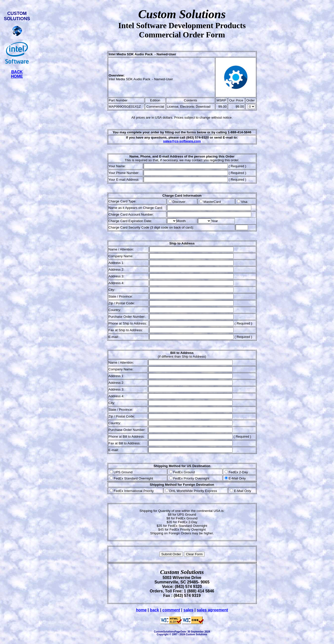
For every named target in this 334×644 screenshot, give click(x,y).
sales (188, 610)
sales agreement (212, 610)
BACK (17, 72)
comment (171, 610)
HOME (17, 76)
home (141, 610)
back (154, 610)
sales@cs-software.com (182, 141)
